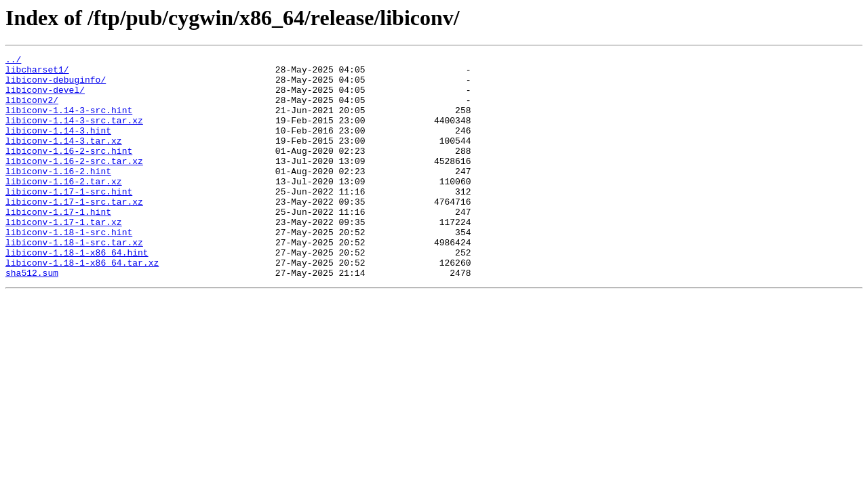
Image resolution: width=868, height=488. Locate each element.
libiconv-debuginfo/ (56, 85)
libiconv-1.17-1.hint (58, 244)
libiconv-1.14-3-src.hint (69, 122)
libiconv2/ (32, 110)
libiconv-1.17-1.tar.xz (64, 256)
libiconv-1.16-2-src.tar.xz (74, 183)
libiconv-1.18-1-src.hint (69, 268)
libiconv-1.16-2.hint (58, 195)
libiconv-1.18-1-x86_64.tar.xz (82, 305)
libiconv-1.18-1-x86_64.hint (77, 293)
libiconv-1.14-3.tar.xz (64, 159)
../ (13, 61)
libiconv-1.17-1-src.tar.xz (74, 232)
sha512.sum (32, 317)
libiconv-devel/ (45, 98)
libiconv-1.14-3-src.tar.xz (74, 134)
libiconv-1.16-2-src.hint (69, 171)
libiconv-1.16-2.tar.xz (64, 207)
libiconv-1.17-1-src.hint (69, 220)
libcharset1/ (37, 73)
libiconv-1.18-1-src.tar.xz (74, 281)
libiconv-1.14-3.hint (58, 146)
